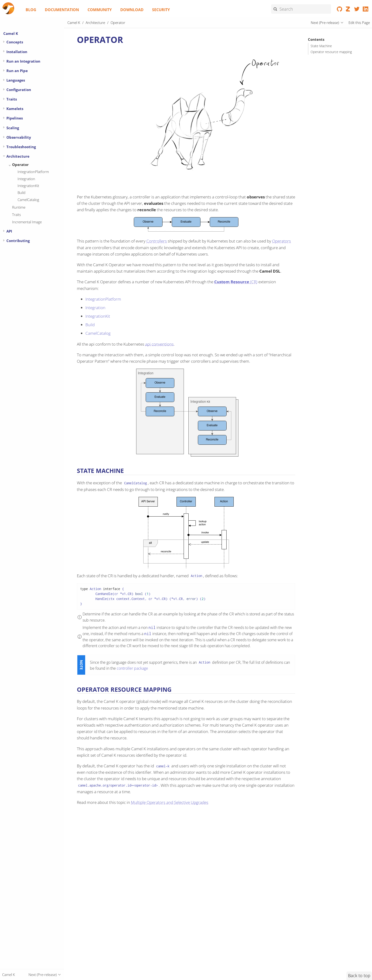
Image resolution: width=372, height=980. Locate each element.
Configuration (19, 90)
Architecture (18, 156)
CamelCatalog (28, 200)
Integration (26, 179)
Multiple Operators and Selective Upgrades (170, 802)
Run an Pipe (17, 71)
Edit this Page (359, 23)
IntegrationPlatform (33, 172)
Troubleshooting (21, 147)
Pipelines (15, 118)
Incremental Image (27, 222)
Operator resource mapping (331, 52)
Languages (16, 80)
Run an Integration (23, 61)
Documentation (62, 10)
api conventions (159, 344)
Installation (17, 52)
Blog (31, 10)
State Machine (321, 46)
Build (21, 192)
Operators (281, 241)
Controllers (157, 241)
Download (132, 10)
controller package (132, 668)
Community (100, 10)
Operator (20, 165)
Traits (12, 99)
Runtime (19, 207)
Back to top (359, 975)
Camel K (11, 33)
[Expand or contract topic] (4, 42)
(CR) (236, 282)
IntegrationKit (28, 186)
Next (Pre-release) (325, 23)
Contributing (18, 241)
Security (161, 10)
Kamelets (15, 109)
